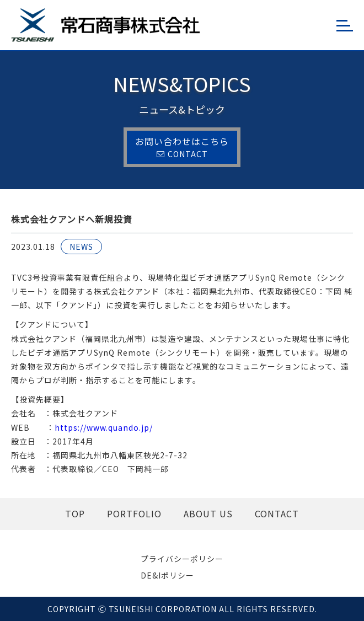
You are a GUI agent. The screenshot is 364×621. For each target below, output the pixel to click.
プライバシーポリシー (182, 559)
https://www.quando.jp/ (104, 427)
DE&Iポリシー (167, 575)
